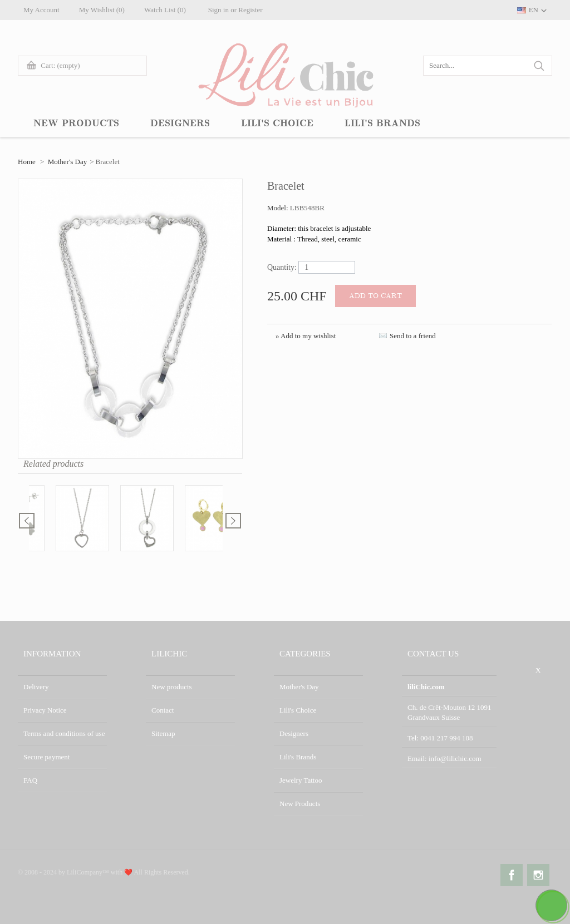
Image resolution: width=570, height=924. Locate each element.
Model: (279, 208)
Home (27, 162)
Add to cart (375, 296)
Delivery (36, 687)
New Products (300, 804)
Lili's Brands (298, 757)
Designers (294, 733)
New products (172, 687)
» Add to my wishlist (306, 336)
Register (250, 10)
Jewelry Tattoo (301, 780)
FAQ (30, 780)
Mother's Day (68, 162)
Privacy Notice (45, 710)
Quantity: (282, 267)
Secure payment (46, 757)
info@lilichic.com (455, 759)
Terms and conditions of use (64, 733)
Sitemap (163, 733)
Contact (163, 710)
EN (534, 10)
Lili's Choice (298, 710)
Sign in (218, 10)
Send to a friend (413, 336)
